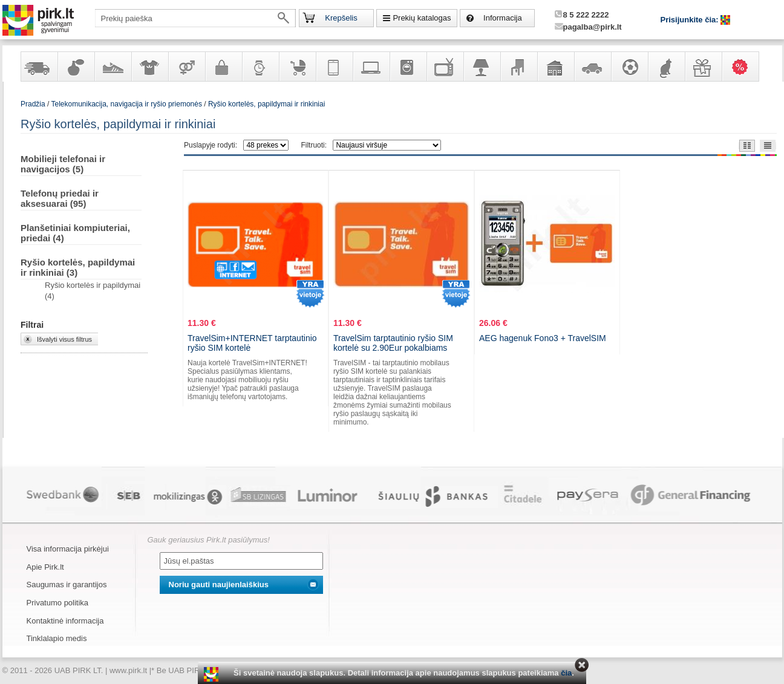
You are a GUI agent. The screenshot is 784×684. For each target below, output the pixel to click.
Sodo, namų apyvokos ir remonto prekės (555, 67)
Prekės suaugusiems (186, 67)
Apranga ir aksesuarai (149, 67)
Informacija (503, 18)
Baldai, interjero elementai (518, 67)
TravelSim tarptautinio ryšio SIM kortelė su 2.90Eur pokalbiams (393, 343)
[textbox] (195, 18)
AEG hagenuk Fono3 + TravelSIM (543, 338)
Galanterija (223, 67)
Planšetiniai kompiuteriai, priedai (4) (75, 233)
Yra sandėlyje (39, 67)
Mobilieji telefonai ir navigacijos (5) (63, 164)
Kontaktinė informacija (65, 621)
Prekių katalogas (422, 18)
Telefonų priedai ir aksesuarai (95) (60, 198)
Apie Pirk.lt (45, 567)
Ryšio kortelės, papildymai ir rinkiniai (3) (78, 267)
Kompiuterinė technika (371, 67)
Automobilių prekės (592, 67)
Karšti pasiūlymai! (744, 67)
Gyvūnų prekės (666, 67)
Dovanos (703, 67)
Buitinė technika (408, 67)
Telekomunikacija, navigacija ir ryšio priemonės (334, 67)
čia (566, 673)
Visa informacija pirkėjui (68, 549)
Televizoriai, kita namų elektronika (445, 67)
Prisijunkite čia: (691, 20)
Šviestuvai (482, 67)
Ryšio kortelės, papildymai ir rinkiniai (266, 104)
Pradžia (33, 104)
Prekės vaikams (297, 67)
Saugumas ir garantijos (67, 585)
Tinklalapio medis (57, 638)
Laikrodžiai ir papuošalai (260, 67)
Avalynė (113, 67)
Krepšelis (341, 18)
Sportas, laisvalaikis (629, 67)
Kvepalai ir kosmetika (76, 67)
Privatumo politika (58, 603)
